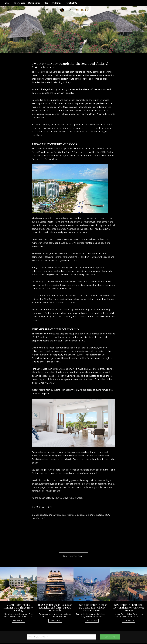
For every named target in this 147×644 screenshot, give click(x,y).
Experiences (19, 3)
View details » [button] (18, 621)
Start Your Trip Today (73, 556)
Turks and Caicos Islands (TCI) (59, 75)
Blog (46, 3)
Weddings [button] (57, 3)
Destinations (34, 3)
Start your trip (110, 637)
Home (6, 3)
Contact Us (72, 3)
